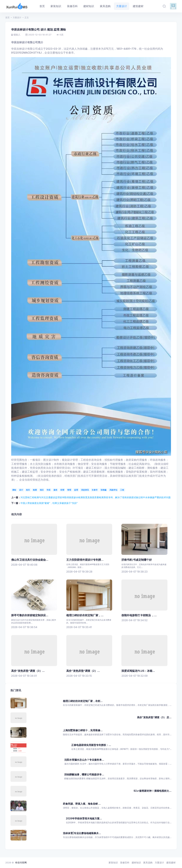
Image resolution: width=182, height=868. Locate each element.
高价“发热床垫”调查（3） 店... (154, 717)
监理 (76, 490)
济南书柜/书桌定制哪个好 (137, 560)
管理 (69, 490)
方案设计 (17, 17)
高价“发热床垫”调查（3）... (28, 671)
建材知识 (136, 862)
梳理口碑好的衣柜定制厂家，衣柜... (83, 701)
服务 (55, 490)
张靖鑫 (104, 490)
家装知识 (113, 862)
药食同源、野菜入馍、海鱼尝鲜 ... (82, 804)
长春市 (95, 490)
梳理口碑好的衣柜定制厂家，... (85, 615)
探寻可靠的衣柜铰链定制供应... (30, 615)
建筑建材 (171, 862)
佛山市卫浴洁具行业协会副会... (30, 560)
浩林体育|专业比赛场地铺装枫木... (82, 833)
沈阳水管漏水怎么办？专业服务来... (84, 760)
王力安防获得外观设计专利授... (85, 560)
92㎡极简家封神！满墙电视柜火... (153, 791)
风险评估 (113, 490)
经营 (62, 490)
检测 (35, 490)
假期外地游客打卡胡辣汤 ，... (139, 615)
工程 (122, 490)
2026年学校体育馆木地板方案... (84, 818)
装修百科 (125, 862)
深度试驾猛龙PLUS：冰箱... (138, 671)
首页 (7, 17)
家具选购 (148, 862)
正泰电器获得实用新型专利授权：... (91, 745)
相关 (28, 490)
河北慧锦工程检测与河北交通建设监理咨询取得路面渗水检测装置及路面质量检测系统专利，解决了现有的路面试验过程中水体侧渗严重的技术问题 (96, 497)
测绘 (14, 490)
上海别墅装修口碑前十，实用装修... (83, 730)
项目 (42, 490)
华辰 (49, 490)
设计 (21, 490)
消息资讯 (85, 490)
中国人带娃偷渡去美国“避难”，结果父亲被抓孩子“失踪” (49, 503)
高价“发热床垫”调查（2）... (83, 671)
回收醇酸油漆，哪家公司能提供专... (84, 774)
